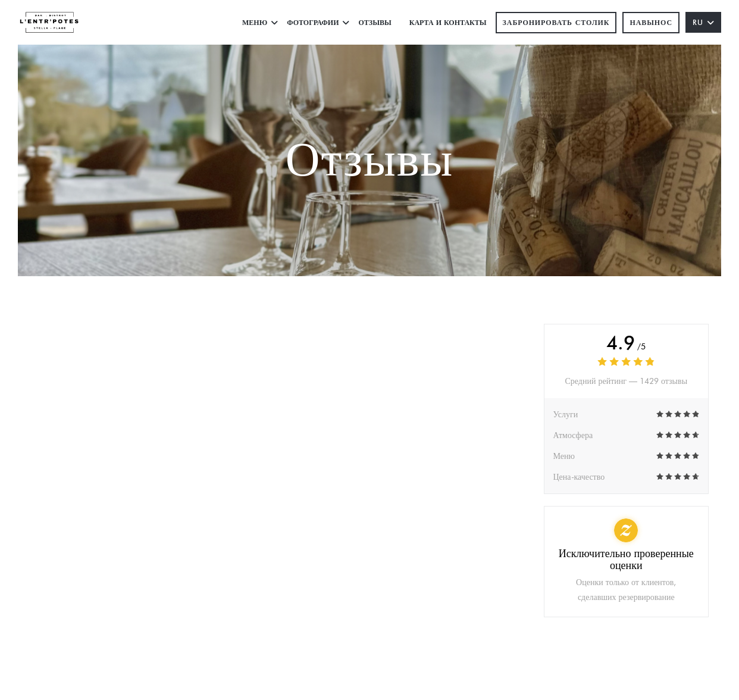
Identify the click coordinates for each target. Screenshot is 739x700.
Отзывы (375, 22)
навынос (651, 22)
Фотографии (318, 22)
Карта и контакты (448, 22)
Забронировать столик (556, 22)
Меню (260, 22)
